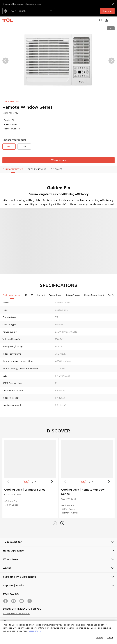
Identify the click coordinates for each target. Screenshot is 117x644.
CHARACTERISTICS (13, 169)
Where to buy (58, 160)
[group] (58, 61)
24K (24, 147)
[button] (55, 523)
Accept (99, 638)
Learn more (35, 631)
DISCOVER (57, 169)
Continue (107, 11)
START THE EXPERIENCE (16, 613)
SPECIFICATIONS (37, 169)
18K (9, 147)
